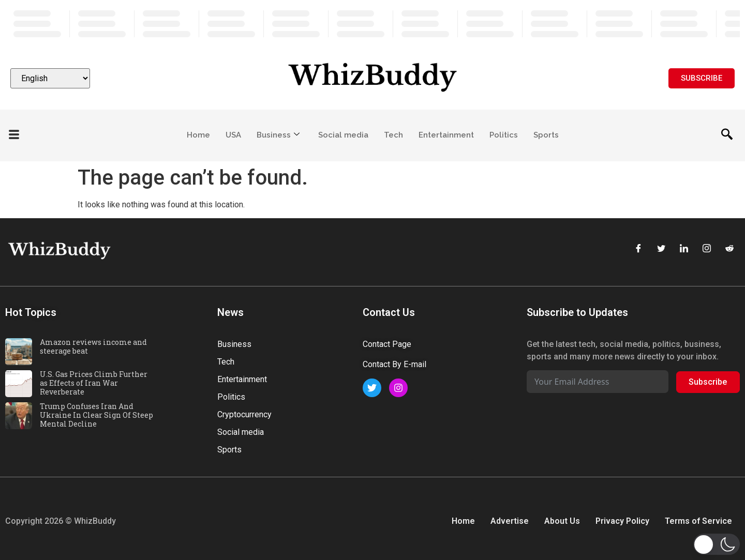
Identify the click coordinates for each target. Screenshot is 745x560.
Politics (504, 135)
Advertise (510, 521)
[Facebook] (638, 249)
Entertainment (446, 135)
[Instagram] (707, 249)
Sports (546, 135)
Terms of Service (698, 521)
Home (198, 135)
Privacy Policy (622, 521)
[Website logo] (373, 79)
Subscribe (708, 382)
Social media (343, 135)
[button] (717, 544)
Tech (393, 135)
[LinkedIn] (684, 249)
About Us (562, 521)
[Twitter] (661, 249)
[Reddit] (729, 249)
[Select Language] (50, 78)
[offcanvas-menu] (14, 135)
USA (233, 135)
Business (278, 135)
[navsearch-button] (727, 135)
